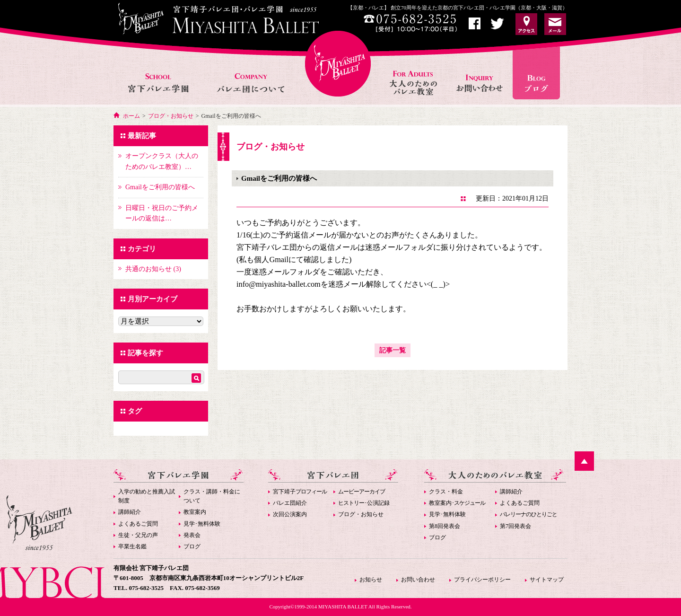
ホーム (131, 116)
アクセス (526, 24)
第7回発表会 (515, 526)
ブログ (192, 546)
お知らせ (540, 73)
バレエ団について (250, 73)
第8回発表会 (445, 526)
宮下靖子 (300, 492)
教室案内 (195, 512)
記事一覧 (393, 350)
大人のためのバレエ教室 (414, 73)
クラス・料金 (446, 492)
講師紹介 (130, 512)
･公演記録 (364, 503)
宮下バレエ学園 (159, 73)
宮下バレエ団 (333, 476)
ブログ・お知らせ (171, 116)
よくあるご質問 (138, 524)
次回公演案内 (290, 514)
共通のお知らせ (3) (153, 269)
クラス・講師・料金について (212, 496)
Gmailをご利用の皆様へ (160, 187)
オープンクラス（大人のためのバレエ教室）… (162, 161)
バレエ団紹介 (290, 503)
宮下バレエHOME (338, 64)
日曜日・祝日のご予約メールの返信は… (162, 213)
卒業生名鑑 (132, 546)
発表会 (192, 535)
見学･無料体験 (202, 524)
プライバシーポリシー (482, 580)
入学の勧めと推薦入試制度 (147, 496)
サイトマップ (547, 580)
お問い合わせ (480, 73)
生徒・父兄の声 (138, 535)
